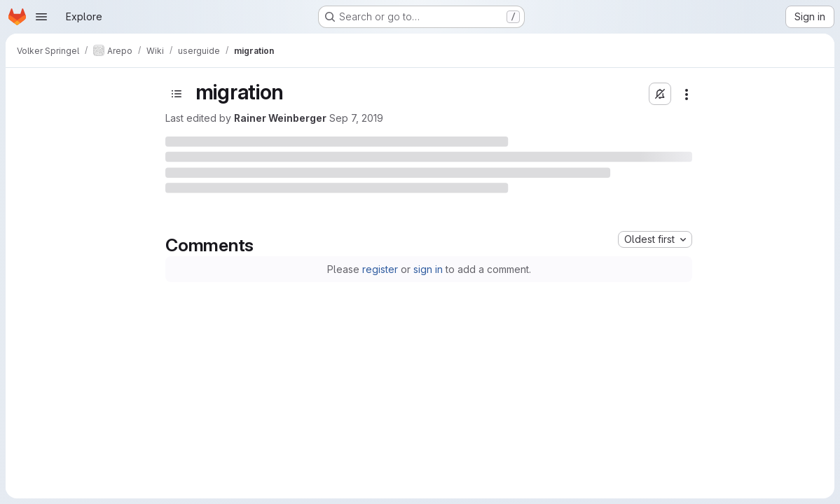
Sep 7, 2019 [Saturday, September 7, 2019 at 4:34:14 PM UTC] (356, 118)
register (380, 269)
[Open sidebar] (177, 94)
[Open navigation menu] (41, 17)
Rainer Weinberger (280, 118)
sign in (428, 269)
